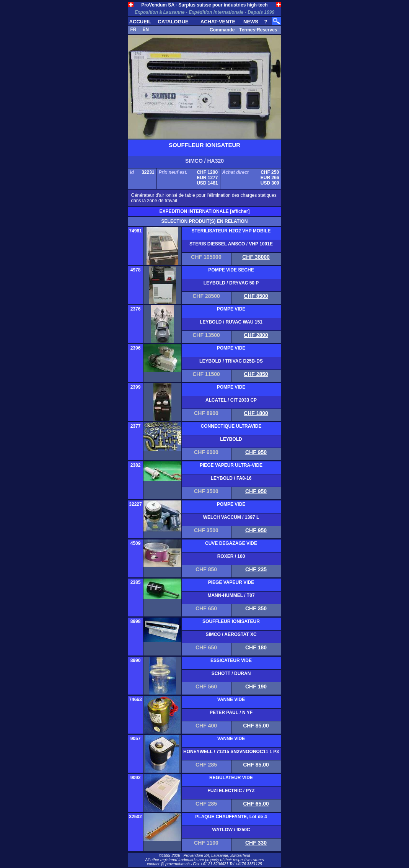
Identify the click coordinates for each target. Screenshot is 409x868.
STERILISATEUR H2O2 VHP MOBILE (231, 231)
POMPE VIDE (231, 309)
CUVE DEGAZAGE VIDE (231, 543)
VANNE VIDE (231, 700)
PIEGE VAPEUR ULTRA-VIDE (231, 465)
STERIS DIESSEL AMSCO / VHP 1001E (231, 244)
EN (146, 29)
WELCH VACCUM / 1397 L (231, 517)
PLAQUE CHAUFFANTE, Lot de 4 (231, 817)
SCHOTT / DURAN (231, 673)
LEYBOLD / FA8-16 (231, 478)
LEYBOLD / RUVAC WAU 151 (231, 322)
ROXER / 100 (231, 556)
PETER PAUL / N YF (231, 713)
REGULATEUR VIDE (231, 778)
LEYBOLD (231, 439)
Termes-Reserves (258, 30)
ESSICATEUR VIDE (231, 660)
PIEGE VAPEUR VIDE (231, 582)
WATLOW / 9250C (231, 830)
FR (134, 29)
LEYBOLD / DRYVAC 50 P (231, 283)
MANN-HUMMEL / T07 (231, 595)
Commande (222, 30)
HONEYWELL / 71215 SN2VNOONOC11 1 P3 (231, 752)
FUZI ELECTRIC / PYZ (231, 791)
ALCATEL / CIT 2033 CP (231, 400)
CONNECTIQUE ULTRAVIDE (231, 426)
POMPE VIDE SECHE (231, 270)
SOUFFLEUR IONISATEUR (231, 621)
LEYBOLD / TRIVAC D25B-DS (231, 361)
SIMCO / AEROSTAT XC (231, 634)
